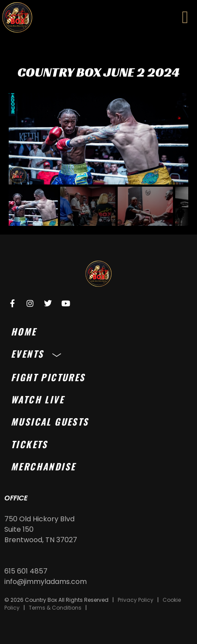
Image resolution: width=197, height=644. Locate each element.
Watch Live (37, 399)
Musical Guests (50, 421)
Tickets (29, 444)
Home (24, 331)
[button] (185, 17)
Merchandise (43, 466)
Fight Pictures (48, 377)
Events (38, 354)
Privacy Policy (136, 600)
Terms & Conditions (55, 608)
